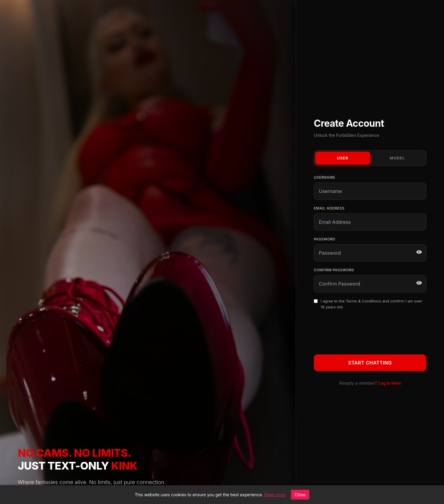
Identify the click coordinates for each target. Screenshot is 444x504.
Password (325, 239)
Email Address (329, 208)
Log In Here (390, 383)
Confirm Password (334, 270)
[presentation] (359, 331)
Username (324, 177)
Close (300, 495)
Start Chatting (370, 363)
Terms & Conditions (364, 301)
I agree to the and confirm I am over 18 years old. (371, 304)
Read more (275, 495)
